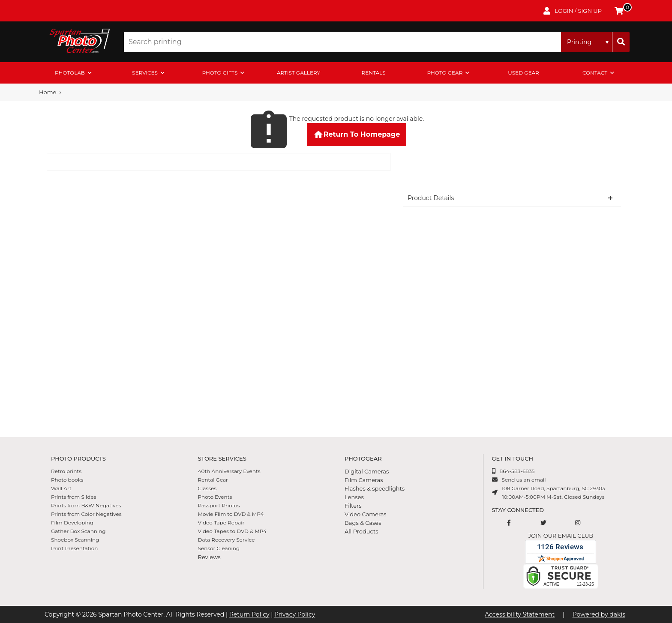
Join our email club (561, 536)
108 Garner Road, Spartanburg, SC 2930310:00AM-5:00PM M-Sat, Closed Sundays (553, 493)
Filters (353, 506)
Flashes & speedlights (375, 488)
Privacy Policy (295, 614)
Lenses (354, 497)
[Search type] (587, 42)
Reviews (209, 557)
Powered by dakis (599, 614)
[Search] (621, 42)
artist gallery (298, 73)
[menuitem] (73, 73)
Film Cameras (364, 480)
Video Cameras (366, 514)
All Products (361, 531)
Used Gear (523, 73)
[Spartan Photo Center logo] (79, 42)
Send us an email (524, 480)
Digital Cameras (367, 471)
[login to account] (573, 11)
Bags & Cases (363, 523)
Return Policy (249, 614)
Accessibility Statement (520, 614)
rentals (374, 73)
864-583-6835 (517, 471)
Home (48, 92)
